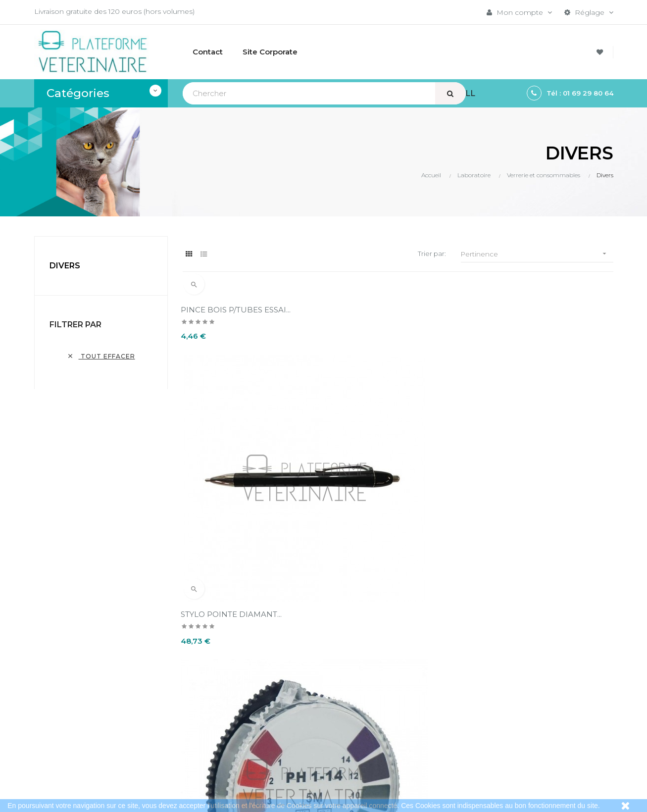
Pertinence (537, 254)
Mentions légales (311, 673)
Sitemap (494, 737)
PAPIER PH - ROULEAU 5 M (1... (538, 432)
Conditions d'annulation (322, 690)
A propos (298, 707)
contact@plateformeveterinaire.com (97, 685)
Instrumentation (507, 686)
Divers (65, 266)
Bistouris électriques (514, 669)
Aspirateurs (498, 703)
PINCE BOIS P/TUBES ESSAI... (238, 310)
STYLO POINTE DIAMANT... (381, 432)
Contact (295, 724)
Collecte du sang (508, 720)
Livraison (296, 657)
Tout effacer (101, 356)
